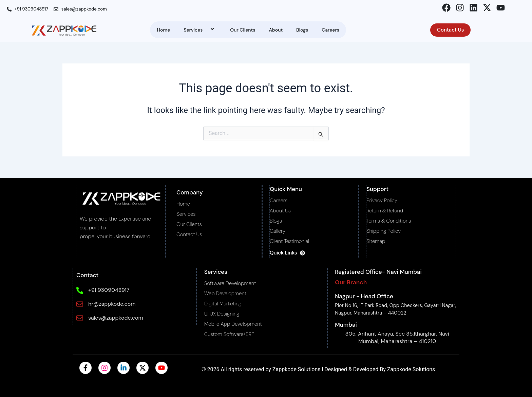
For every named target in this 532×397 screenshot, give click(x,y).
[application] (205, 30)
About (276, 30)
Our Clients (243, 30)
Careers (330, 30)
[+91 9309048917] (79, 290)
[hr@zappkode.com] (79, 304)
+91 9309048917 (108, 290)
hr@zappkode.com (111, 304)
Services (200, 30)
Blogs (302, 30)
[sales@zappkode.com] (79, 318)
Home (163, 30)
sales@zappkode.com (115, 318)
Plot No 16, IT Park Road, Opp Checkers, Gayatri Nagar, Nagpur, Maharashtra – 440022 (393, 309)
